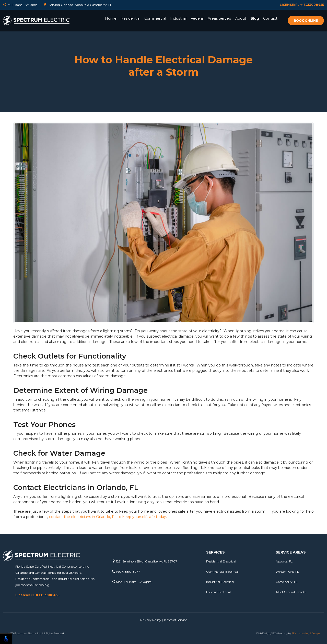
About (241, 18)
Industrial (178, 18)
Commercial (155, 18)
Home (111, 18)
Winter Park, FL (287, 572)
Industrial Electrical (220, 582)
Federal (197, 18)
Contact (270, 18)
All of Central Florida (291, 592)
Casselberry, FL (287, 582)
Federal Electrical (218, 592)
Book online (306, 21)
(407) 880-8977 (126, 572)
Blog (255, 18)
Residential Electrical (221, 561)
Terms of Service (175, 620)
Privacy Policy (151, 620)
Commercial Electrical (222, 572)
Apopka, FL (284, 561)
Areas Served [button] (219, 18)
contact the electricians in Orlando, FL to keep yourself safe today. (108, 517)
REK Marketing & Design (306, 633)
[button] (130, 25)
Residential (130, 18)
